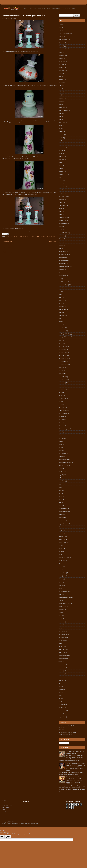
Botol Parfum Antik (64, 110)
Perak (60, 505)
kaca (60, 291)
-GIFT (60, 28)
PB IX (60, 490)
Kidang (60, 319)
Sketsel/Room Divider (64, 591)
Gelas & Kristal (18, 236)
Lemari (60, 395)
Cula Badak (62, 159)
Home (26, 9)
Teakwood (61, 622)
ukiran (60, 698)
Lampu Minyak (42, 236)
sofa (60, 600)
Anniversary (62, 61)
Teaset (60, 628)
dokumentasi (62, 187)
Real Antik (61, 551)
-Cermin (61, 25)
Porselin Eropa (62, 542)
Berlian (60, 92)
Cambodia (61, 135)
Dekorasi (61, 172)
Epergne (61, 193)
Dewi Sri (61, 181)
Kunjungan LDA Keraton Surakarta (67, 337)
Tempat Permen (63, 659)
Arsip (49, 9)
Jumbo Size (62, 288)
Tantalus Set (62, 619)
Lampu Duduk (35, 236)
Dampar (61, 168)
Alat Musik (61, 46)
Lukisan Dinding (63, 410)
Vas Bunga (61, 705)
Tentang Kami (33, 9)
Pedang (61, 502)
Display (61, 184)
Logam (60, 404)
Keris (60, 312)
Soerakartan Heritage (64, 597)
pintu (60, 527)
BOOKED (61, 104)
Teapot (60, 625)
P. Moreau (61, 478)
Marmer (61, 423)
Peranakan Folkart (63, 508)
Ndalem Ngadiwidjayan (65, 463)
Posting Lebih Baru (7, 242)
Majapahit (61, 417)
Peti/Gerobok (62, 521)
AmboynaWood (63, 55)
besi (60, 95)
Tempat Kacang (63, 640)
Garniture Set (11, 236)
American (61, 58)
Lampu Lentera (63, 374)
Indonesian (61, 270)
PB (59, 487)
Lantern (61, 392)
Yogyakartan (62, 717)
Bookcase (61, 101)
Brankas (61, 116)
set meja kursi (62, 573)
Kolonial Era (62, 328)
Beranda (4, 800)
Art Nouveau (62, 70)
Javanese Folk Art (63, 285)
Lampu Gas (62, 368)
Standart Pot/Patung (64, 603)
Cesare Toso (62, 144)
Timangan (61, 680)
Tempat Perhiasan (63, 656)
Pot (59, 545)
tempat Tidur (62, 665)
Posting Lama (53, 242)
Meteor (61, 444)
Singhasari (61, 585)
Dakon (60, 165)
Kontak (73, 9)
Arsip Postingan (6, 807)
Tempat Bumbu (63, 637)
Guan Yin (61, 248)
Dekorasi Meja (62, 175)
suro (60, 613)
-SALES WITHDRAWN (64, 34)
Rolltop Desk (62, 561)
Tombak (61, 683)
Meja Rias (61, 435)
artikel (60, 73)
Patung (60, 484)
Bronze (61, 126)
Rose (60, 564)
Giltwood (61, 239)
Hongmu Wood (63, 263)
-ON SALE (61, 31)
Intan (60, 273)
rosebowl (61, 567)
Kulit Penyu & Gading (64, 334)
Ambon (60, 52)
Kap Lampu (62, 300)
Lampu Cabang (63, 355)
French (60, 202)
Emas (60, 190)
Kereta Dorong (62, 309)
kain (60, 294)
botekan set (62, 107)
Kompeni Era (62, 331)
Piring (60, 530)
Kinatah (61, 325)
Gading (60, 208)
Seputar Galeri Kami (7, 805)
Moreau (61, 447)
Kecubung (61, 306)
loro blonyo (62, 407)
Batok (60, 89)
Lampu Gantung (63, 346)
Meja (60, 432)
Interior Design (63, 276)
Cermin (60, 138)
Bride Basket (62, 123)
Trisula (60, 692)
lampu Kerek (62, 371)
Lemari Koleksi (42, 9)
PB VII (60, 496)
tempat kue (62, 643)
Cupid (60, 162)
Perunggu (61, 518)
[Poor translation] (8, 837)
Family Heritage (63, 196)
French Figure (62, 205)
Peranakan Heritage (64, 512)
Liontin (60, 401)
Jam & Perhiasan (63, 282)
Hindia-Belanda (63, 260)
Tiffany (61, 677)
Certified (61, 141)
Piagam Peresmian (63, 524)
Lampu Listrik (62, 380)
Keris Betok (62, 316)
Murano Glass (62, 453)
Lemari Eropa (62, 398)
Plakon (60, 533)
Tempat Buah (62, 634)
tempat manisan (63, 649)
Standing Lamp (63, 607)
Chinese (61, 150)
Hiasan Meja (62, 257)
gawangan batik (63, 224)
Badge (60, 86)
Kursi (60, 340)
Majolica (61, 420)
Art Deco (61, 67)
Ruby (60, 570)
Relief (60, 554)
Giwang (61, 242)
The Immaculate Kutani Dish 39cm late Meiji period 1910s (75, 753)
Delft (60, 178)
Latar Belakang (6, 803)
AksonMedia (15, 824)
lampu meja (62, 383)
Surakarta (61, 610)
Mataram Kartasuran (64, 426)
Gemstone (61, 236)
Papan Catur (62, 481)
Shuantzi (61, 579)
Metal (60, 441)
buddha (61, 132)
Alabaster (61, 43)
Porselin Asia (62, 539)
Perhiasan (61, 515)
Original (61, 475)
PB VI (60, 493)
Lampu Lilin (62, 377)
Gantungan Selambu (64, 217)
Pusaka (60, 548)
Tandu (60, 616)
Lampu (60, 343)
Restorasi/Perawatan (64, 558)
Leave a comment (6, 238)
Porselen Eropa (63, 536)
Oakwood (61, 469)
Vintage (61, 714)
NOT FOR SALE (49, 236)
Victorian (61, 708)
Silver (60, 582)
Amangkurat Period (64, 49)
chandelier (61, 147)
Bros (60, 129)
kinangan (61, 322)
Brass (60, 119)
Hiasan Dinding (62, 254)
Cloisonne (61, 156)
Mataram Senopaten (64, 429)
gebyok (61, 227)
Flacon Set (61, 199)
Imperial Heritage (26, 236)
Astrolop (61, 80)
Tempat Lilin (62, 646)
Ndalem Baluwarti (63, 460)
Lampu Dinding (63, 358)
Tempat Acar (62, 631)
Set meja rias (62, 576)
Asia (60, 77)
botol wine (61, 113)
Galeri (60, 211)
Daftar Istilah (66, 9)
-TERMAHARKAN (63, 40)
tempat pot (62, 662)
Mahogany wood (63, 414)
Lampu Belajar (62, 349)
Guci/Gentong (62, 251)
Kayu (60, 303)
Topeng (61, 689)
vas (54, 236)
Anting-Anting (62, 64)
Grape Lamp (62, 245)
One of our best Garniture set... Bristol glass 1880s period (24, 15)
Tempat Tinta (62, 668)
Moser (60, 450)
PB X (60, 499)
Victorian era (62, 711)
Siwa (60, 588)
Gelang (61, 230)
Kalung (60, 297)
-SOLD (60, 37)
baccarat (61, 83)
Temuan (61, 671)
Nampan (61, 456)
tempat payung (63, 652)
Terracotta (61, 674)
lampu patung (62, 389)
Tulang (60, 695)
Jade (60, 279)
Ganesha (61, 214)
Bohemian (61, 98)
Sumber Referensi (57, 9)
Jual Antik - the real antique (17, 822)
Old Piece (61, 472)
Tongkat (61, 686)
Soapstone (61, 594)
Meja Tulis (61, 438)
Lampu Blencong (63, 352)
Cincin (60, 153)
